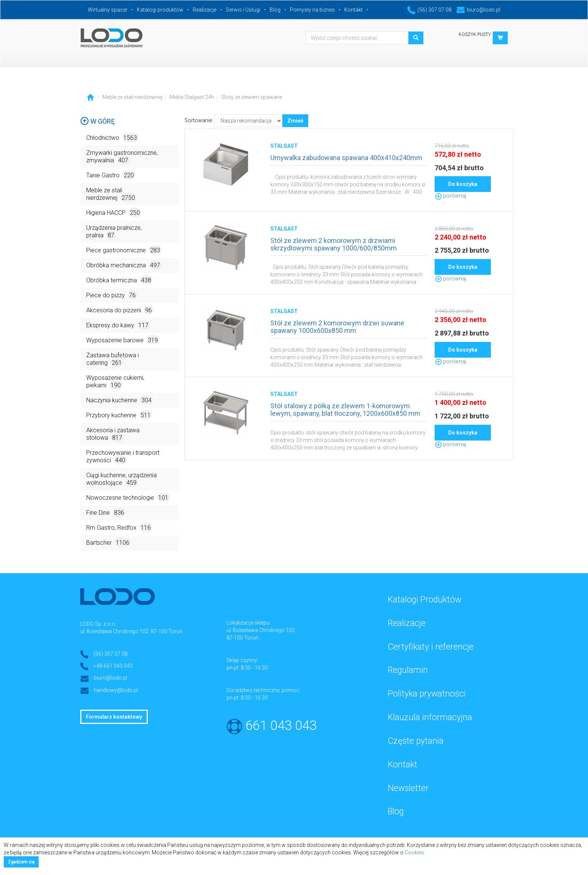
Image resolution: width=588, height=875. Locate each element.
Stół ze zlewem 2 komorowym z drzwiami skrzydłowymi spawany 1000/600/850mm (334, 244)
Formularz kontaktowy (114, 717)
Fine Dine (106, 512)
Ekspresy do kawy (118, 325)
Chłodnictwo (112, 137)
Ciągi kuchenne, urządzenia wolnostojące (121, 479)
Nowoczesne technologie (128, 497)
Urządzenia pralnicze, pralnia (114, 232)
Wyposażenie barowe (123, 340)
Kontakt (353, 10)
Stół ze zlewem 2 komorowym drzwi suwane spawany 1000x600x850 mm (337, 327)
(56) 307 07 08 (429, 10)
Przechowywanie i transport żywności (123, 457)
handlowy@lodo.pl (116, 690)
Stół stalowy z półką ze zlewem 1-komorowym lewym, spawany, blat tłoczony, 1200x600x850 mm (345, 410)
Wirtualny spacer (108, 10)
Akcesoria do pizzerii (120, 310)
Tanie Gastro (111, 175)
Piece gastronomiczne (124, 250)
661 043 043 (281, 726)
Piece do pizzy (112, 295)
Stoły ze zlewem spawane (252, 97)
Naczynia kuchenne (120, 400)
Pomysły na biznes (312, 10)
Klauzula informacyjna (430, 717)
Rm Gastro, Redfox (119, 527)
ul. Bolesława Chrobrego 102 (261, 630)
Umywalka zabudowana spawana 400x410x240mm (346, 158)
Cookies (414, 853)
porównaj (450, 196)
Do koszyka (463, 184)
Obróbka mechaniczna (124, 265)
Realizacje (205, 10)
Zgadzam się (21, 862)
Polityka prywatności (427, 694)
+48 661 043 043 (113, 666)
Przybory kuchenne (119, 415)
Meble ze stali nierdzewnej (132, 97)
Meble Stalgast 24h (192, 97)
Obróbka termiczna (119, 280)
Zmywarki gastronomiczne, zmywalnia (122, 157)
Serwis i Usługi (243, 10)
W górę (97, 121)
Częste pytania (416, 741)
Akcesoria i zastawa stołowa (113, 434)
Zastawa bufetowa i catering (112, 359)
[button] (500, 38)
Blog (275, 10)
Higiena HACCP (114, 212)
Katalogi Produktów (424, 600)
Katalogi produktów (160, 10)
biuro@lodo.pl (478, 10)
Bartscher (109, 542)
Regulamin (408, 670)
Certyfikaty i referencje (431, 647)
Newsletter (408, 788)
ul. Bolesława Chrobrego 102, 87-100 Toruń (131, 631)
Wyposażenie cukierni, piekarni (115, 382)
